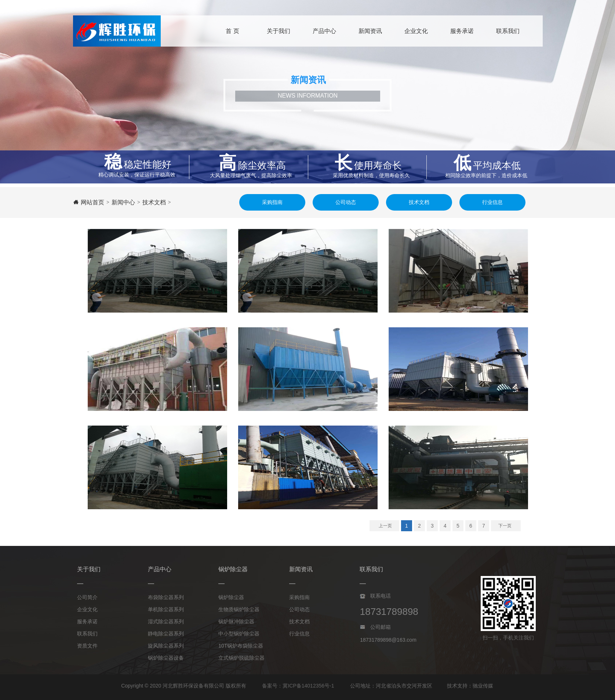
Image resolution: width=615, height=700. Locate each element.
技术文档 (299, 621)
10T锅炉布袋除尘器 (241, 646)
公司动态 (299, 609)
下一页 (505, 526)
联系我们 (87, 634)
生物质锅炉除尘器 (239, 609)
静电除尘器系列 (166, 634)
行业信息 (299, 634)
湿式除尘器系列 (166, 621)
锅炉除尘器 (231, 597)
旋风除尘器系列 (166, 646)
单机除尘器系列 (166, 609)
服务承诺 (87, 621)
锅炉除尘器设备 (166, 658)
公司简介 (87, 597)
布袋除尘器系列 (166, 597)
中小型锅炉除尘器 (239, 634)
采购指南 (299, 597)
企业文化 (87, 609)
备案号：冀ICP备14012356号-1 (298, 686)
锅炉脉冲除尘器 (236, 621)
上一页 (385, 526)
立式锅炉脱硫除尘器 (241, 658)
